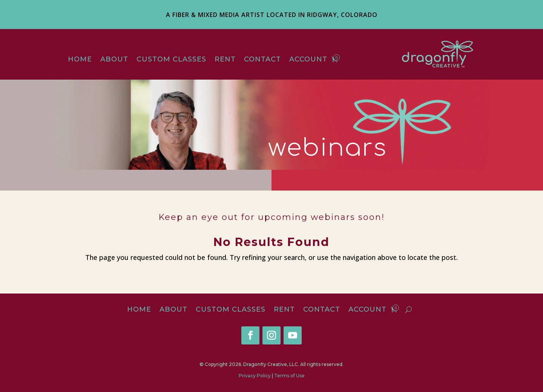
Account (308, 60)
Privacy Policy (255, 376)
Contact (262, 60)
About (114, 60)
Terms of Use (289, 376)
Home (80, 60)
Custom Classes (171, 60)
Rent (225, 60)
